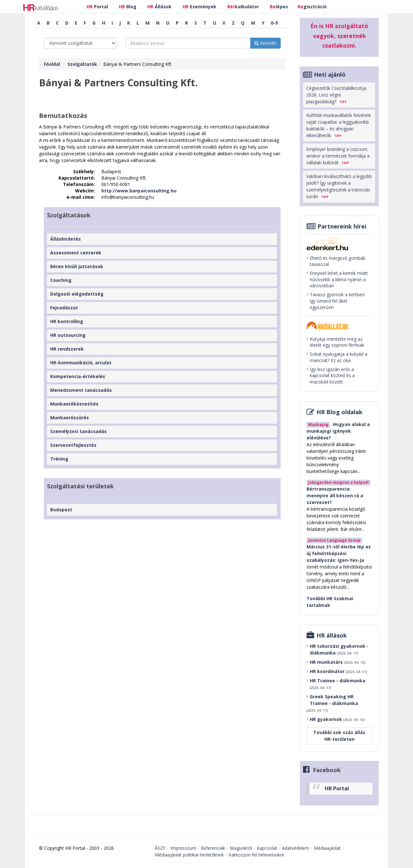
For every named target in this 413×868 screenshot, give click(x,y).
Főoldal (52, 64)
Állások (160, 7)
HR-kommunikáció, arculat (81, 363)
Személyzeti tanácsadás (78, 431)
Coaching (61, 280)
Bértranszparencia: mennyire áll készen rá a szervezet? (335, 496)
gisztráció (312, 7)
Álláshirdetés (66, 239)
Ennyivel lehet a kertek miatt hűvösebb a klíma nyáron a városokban (337, 279)
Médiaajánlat (327, 848)
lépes (279, 7)
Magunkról (241, 848)
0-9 (274, 23)
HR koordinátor (338, 671)
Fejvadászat (64, 308)
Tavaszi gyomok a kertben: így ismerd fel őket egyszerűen (336, 301)
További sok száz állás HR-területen (339, 736)
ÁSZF (160, 848)
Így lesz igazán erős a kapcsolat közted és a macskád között (331, 376)
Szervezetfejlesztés (73, 445)
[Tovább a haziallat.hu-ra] (339, 325)
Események (199, 7)
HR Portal (337, 788)
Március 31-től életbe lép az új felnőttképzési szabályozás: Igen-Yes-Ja (339, 553)
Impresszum (183, 848)
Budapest (61, 510)
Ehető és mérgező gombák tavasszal (336, 261)
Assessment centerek (76, 253)
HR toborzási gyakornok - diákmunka (339, 649)
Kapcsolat (267, 848)
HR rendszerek (67, 349)
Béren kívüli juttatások (77, 266)
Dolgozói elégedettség (77, 294)
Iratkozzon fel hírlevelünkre (256, 855)
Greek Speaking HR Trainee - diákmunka (332, 703)
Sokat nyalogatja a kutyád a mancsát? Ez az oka (337, 357)
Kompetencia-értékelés (78, 376)
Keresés (265, 43)
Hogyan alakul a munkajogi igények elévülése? (338, 431)
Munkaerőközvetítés (74, 404)
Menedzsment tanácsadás (81, 390)
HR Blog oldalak (339, 412)
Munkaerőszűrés (70, 418)
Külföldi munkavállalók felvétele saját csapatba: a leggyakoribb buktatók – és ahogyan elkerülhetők (339, 125)
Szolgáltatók (82, 64)
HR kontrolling (67, 321)
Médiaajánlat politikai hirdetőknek (189, 855)
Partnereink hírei (342, 226)
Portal (97, 7)
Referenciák (213, 848)
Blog (128, 7)
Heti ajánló (330, 74)
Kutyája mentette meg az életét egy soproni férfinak (335, 342)
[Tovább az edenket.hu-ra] (339, 244)
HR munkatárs (337, 662)
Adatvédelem (296, 848)
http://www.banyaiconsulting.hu (139, 191)
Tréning (59, 459)
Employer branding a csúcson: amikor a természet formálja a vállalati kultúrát (338, 156)
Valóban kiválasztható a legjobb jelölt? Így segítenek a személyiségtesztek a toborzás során (339, 186)
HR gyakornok (337, 719)
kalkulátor (243, 7)
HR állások (332, 635)
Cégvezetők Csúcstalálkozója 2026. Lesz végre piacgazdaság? (336, 95)
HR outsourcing (68, 335)
